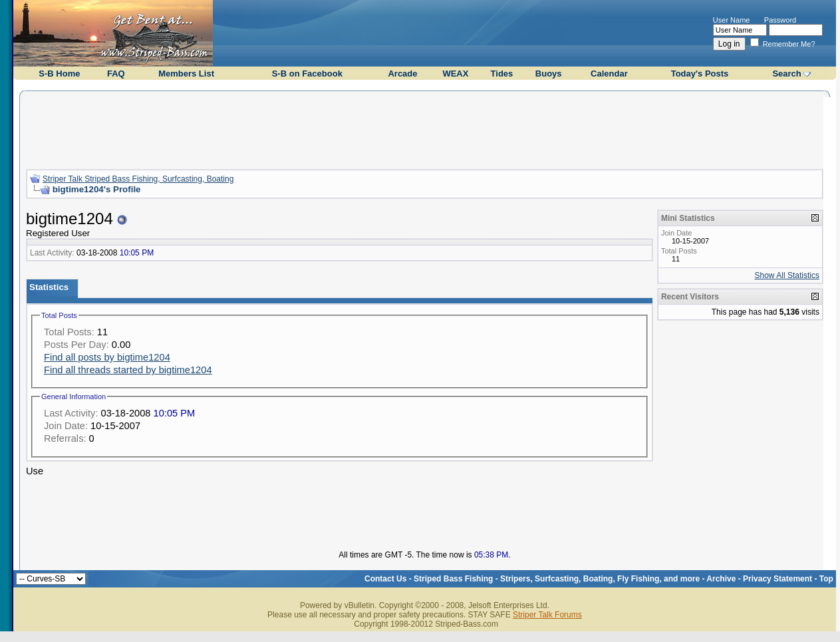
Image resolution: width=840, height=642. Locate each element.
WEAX (455, 74)
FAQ (116, 74)
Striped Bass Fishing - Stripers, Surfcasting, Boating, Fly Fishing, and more (557, 579)
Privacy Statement (777, 579)
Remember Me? (783, 44)
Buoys (549, 74)
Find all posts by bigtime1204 (107, 357)
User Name (732, 20)
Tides (502, 74)
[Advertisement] (424, 128)
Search (786, 74)
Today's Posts (700, 74)
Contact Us (385, 579)
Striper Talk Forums (547, 615)
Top (826, 579)
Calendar (609, 74)
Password (780, 20)
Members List (186, 74)
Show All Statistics (787, 275)
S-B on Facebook (307, 74)
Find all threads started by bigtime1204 (128, 370)
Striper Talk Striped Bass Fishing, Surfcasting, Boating (138, 179)
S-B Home (59, 74)
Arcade (402, 74)
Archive (721, 579)
